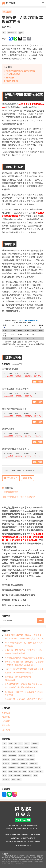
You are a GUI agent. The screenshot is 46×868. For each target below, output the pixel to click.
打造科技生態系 (13, 74)
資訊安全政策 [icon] (15, 835)
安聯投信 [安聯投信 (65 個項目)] (22, 752)
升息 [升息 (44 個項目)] (20, 748)
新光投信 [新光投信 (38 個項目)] (15, 760)
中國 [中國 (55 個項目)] (11, 744)
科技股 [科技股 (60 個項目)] (38, 764)
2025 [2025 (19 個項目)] (11, 740)
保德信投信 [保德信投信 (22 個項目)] (19, 744)
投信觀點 (7, 12)
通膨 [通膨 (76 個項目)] (35, 772)
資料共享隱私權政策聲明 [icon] (23, 842)
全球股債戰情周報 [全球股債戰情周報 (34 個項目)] (9, 748)
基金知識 (6, 709)
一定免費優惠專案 (10, 492)
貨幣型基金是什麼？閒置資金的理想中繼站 (24, 658)
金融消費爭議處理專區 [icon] (28, 835)
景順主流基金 (8, 429)
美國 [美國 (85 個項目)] (10, 768)
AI (4, 32)
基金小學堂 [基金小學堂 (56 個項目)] (12, 752)
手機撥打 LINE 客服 (23, 817)
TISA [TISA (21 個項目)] (5, 744)
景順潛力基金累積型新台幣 (14, 409)
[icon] (18, 810)
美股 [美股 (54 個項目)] (25, 768)
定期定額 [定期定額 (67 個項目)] (31, 752)
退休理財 (6, 726)
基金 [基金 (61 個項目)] (4, 752)
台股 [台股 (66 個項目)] (36, 748)
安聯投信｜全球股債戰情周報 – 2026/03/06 (24, 677)
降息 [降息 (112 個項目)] (19, 776)
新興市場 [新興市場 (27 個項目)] (24, 760)
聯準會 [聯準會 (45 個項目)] (31, 768)
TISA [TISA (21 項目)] (5, 740)
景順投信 (12, 32)
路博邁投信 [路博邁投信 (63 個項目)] (27, 772)
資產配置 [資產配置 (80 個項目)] (17, 772)
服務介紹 (6, 722)
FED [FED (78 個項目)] (21, 740)
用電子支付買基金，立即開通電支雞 (18, 497)
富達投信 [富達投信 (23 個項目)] (6, 756)
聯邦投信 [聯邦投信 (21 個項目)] (39, 768)
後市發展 (10, 77)
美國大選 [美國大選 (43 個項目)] (17, 768)
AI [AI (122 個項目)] (16, 740)
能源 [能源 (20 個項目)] (10, 772)
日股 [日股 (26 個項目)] (4, 764)
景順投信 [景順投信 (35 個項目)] (12, 764)
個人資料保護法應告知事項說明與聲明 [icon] (17, 831)
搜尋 (41, 620)
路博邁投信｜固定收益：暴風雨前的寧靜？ (24, 696)
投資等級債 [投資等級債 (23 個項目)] (30, 756)
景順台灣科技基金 (10, 369)
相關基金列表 (12, 81)
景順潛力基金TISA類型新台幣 (15, 389)
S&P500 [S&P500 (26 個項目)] (35, 740)
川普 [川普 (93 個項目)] (13, 756)
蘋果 (21, 32)
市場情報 (6, 714)
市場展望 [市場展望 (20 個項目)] (21, 756)
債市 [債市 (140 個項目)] (27, 744)
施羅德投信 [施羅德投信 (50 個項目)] (34, 760)
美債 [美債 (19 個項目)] (4, 768)
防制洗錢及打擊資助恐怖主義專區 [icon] (16, 838)
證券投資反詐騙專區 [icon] (34, 838)
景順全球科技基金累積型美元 (15, 449)
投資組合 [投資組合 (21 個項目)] (6, 760)
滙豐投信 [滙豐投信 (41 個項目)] (21, 764)
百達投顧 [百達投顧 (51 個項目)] (30, 764)
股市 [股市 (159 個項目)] (4, 772)
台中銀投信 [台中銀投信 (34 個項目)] (28, 748)
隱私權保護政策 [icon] (36, 831)
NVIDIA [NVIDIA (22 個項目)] (27, 740)
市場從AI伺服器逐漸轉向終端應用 (21, 71)
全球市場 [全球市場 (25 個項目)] (34, 744)
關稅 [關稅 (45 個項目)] (13, 776)
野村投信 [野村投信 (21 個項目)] (6, 776)
